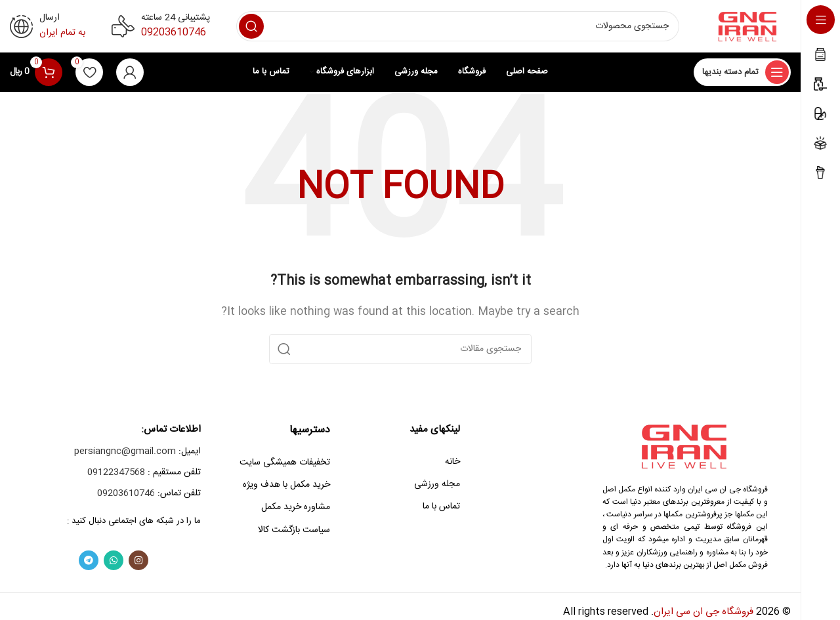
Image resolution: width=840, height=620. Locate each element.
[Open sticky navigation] (742, 72)
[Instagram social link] (138, 560)
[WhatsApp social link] (114, 560)
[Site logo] (748, 27)
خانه (452, 462)
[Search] (458, 26)
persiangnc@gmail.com (125, 451)
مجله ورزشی (437, 484)
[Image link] (685, 446)
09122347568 (116, 472)
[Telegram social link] (89, 560)
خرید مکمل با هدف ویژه (286, 485)
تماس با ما (441, 506)
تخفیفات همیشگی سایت (285, 463)
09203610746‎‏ (174, 32)
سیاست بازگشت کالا (294, 530)
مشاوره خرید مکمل (296, 507)
